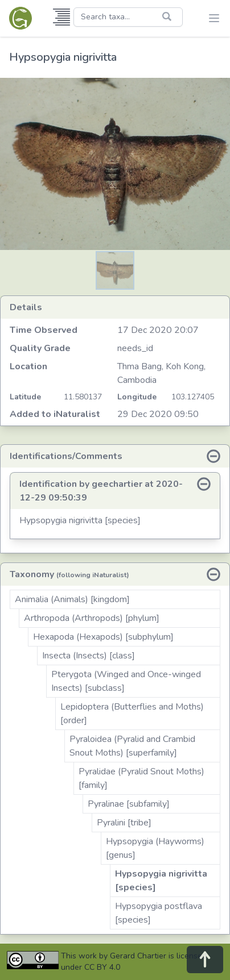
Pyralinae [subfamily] (129, 804)
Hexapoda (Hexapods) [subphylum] (103, 637)
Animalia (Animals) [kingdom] (72, 599)
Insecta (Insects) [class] (89, 656)
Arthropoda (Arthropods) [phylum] (92, 618)
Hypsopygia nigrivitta (63, 57)
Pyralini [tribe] (124, 823)
